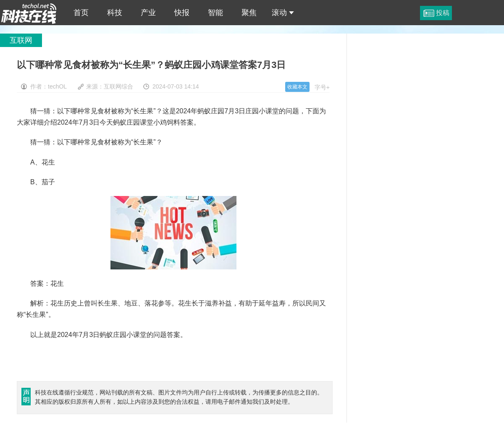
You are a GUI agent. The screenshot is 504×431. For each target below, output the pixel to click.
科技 (115, 13)
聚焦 (249, 13)
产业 (148, 13)
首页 (81, 13)
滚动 (283, 13)
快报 (182, 13)
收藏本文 (297, 87)
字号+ (322, 87)
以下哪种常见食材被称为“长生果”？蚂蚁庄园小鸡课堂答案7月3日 (29, 13)
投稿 (443, 13)
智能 (215, 13)
